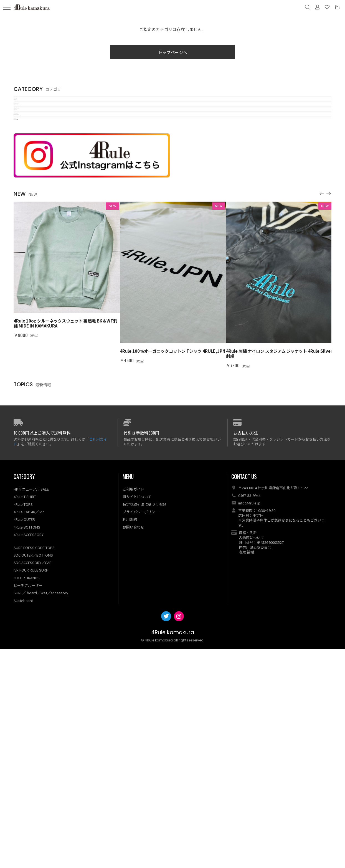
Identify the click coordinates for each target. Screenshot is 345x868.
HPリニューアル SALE (31, 708)
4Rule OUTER (24, 738)
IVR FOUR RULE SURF (31, 789)
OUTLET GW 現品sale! (35, 103)
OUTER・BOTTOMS (33, 154)
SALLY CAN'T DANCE (33, 269)
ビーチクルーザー (30, 205)
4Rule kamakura (173, 851)
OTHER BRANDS (27, 797)
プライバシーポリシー (141, 731)
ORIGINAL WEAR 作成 (34, 332)
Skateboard (23, 819)
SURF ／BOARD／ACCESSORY (43, 218)
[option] (67, 488)
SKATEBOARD (27, 320)
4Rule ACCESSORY (29, 753)
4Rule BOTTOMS (27, 746)
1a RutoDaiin (26, 307)
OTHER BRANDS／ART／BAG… (44, 256)
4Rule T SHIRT (28, 116)
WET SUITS (25, 243)
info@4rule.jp (249, 722)
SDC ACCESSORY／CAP (33, 781)
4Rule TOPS (25, 141)
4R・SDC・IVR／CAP (34, 179)
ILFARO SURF (27, 230)
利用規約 (130, 738)
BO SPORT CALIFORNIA (36, 281)
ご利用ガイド (133, 708)
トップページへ (173, 52)
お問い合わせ (133, 746)
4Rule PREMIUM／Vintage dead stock (51, 294)
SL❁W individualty (32, 128)
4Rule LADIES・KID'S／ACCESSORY (48, 192)
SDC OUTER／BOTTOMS (33, 774)
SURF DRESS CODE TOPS (39, 167)
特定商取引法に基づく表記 (144, 723)
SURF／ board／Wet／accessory (41, 812)
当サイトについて (137, 716)
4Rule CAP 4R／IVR (29, 731)
